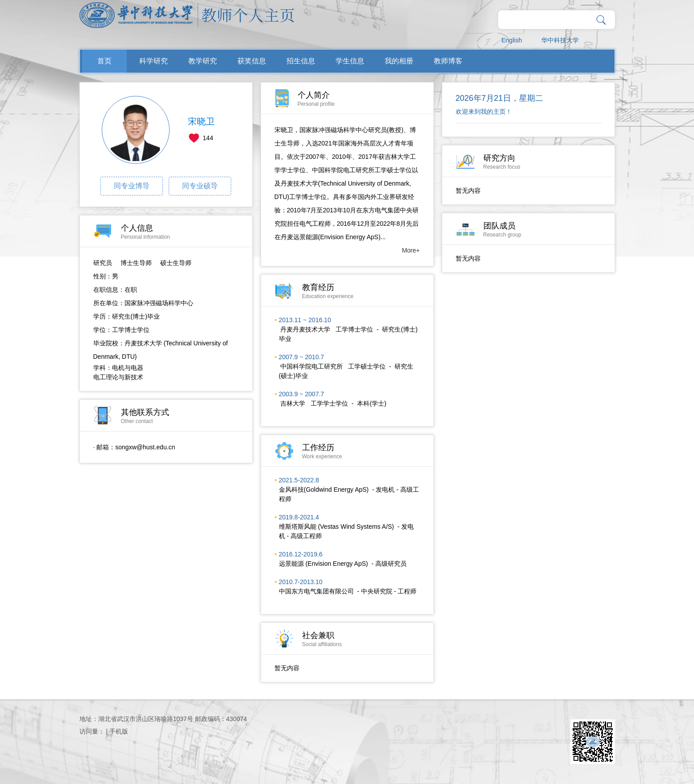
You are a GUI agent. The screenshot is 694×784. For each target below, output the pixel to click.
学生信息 (350, 61)
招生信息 (301, 61)
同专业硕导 (200, 186)
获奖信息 (252, 61)
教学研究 (203, 61)
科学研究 (154, 61)
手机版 (119, 731)
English (512, 40)
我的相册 (399, 61)
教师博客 (448, 61)
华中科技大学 (560, 40)
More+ (411, 250)
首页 (104, 61)
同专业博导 (132, 186)
